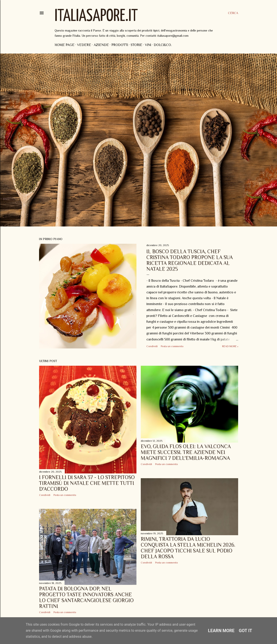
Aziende (101, 45)
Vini (148, 45)
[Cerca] (233, 13)
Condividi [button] (152, 346)
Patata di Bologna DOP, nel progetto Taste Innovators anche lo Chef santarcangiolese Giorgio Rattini (86, 597)
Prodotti (120, 45)
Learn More (221, 631)
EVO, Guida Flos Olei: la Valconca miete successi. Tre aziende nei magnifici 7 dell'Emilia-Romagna (186, 452)
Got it (245, 631)
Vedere (84, 45)
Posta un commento (172, 346)
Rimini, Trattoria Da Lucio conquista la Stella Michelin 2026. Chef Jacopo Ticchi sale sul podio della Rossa (188, 548)
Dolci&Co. (163, 45)
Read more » (230, 346)
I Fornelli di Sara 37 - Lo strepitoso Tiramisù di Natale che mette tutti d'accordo (87, 483)
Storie (136, 45)
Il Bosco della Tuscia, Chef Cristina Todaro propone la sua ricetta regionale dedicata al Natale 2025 (190, 260)
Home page (65, 45)
